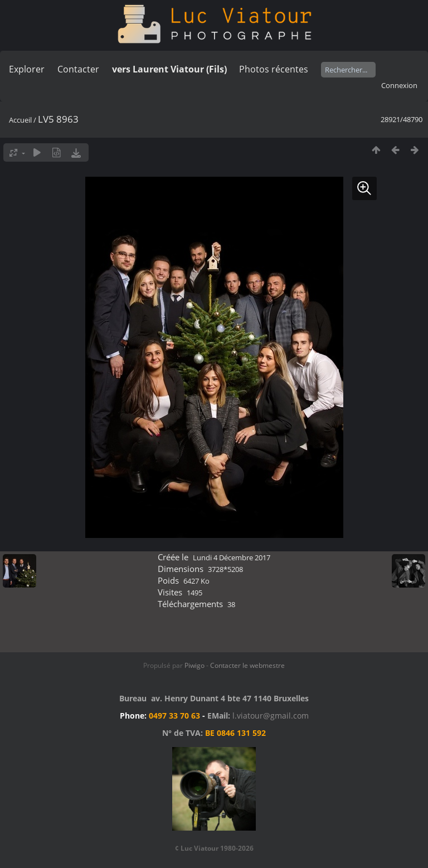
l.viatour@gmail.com (271, 716)
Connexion (399, 85)
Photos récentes (274, 69)
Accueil (20, 120)
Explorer (27, 69)
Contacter (78, 69)
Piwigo (194, 665)
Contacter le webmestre (247, 665)
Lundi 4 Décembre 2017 (232, 557)
